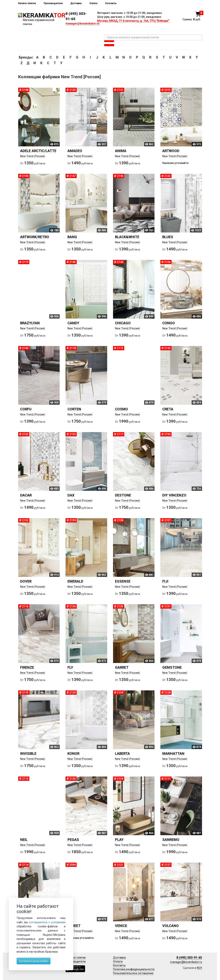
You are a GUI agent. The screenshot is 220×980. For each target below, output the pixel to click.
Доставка (76, 3)
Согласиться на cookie (34, 961)
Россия (40, 156)
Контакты (111, 3)
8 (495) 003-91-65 (189, 958)
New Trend (27, 156)
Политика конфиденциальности (134, 969)
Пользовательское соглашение (133, 973)
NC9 (199, 968)
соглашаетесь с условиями (47, 922)
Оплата (93, 3)
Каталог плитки (27, 3)
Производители (53, 3)
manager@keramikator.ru (82, 23)
